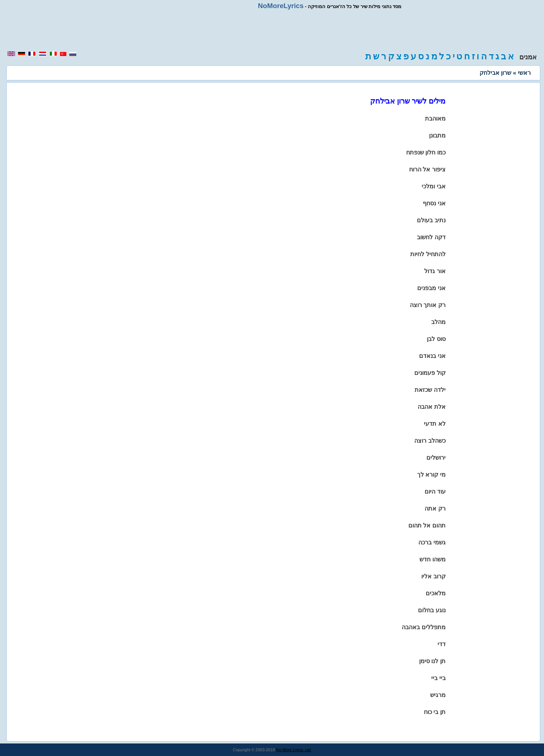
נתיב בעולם (431, 220)
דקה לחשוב (431, 237)
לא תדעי (435, 424)
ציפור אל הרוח (427, 169)
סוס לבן (436, 339)
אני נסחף (434, 203)
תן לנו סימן (432, 661)
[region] (272, 30)
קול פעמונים (430, 373)
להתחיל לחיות (428, 254)
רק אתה (435, 508)
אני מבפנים (431, 288)
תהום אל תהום (427, 525)
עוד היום (435, 492)
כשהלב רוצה (430, 441)
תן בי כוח (435, 712)
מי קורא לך (431, 475)
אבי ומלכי (433, 186)
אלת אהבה (431, 407)
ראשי (524, 73)
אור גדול (435, 271)
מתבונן (437, 135)
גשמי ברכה (432, 542)
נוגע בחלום (432, 610)
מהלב (438, 322)
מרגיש (438, 695)
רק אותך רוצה (428, 305)
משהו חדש (432, 559)
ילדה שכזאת (430, 390)
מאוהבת (435, 119)
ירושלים (436, 458)
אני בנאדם (432, 356)
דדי (442, 644)
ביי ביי (438, 678)
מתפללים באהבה (423, 627)
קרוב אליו (433, 576)
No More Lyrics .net (294, 750)
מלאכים (436, 593)
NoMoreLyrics (281, 6)
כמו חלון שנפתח (426, 152)
